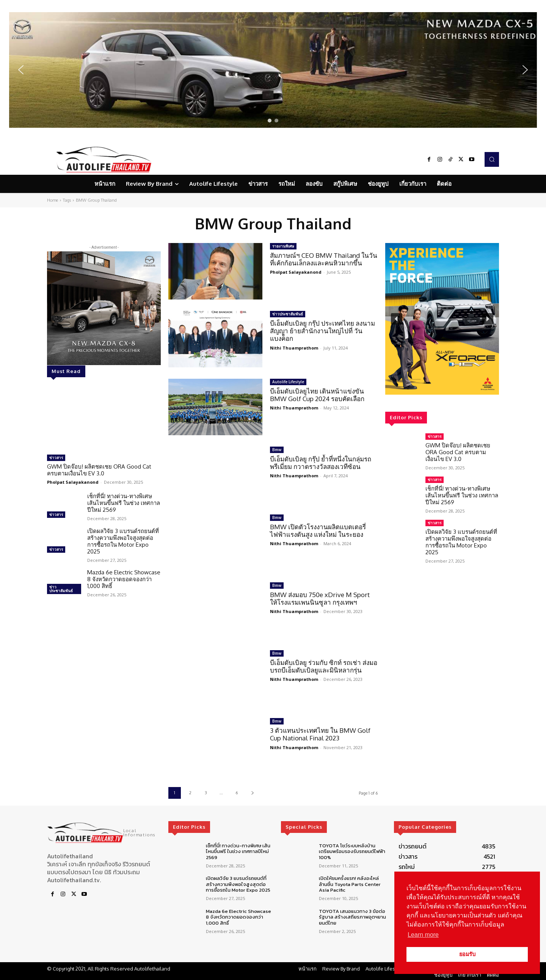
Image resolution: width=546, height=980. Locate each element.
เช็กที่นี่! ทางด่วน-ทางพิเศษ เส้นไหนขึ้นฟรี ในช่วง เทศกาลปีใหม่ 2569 (124, 503)
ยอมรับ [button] (467, 954)
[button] (273, 70)
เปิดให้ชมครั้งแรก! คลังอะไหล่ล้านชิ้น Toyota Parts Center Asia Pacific (350, 884)
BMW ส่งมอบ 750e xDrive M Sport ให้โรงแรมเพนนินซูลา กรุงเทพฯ (321, 598)
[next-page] (252, 793)
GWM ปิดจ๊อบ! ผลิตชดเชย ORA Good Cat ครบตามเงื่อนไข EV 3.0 (99, 470)
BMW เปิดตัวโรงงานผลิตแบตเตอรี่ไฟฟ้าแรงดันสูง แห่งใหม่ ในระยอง (318, 531)
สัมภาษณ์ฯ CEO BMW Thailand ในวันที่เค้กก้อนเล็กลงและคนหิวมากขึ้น (324, 259)
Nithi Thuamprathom (294, 348)
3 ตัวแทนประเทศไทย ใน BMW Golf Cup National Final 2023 (320, 734)
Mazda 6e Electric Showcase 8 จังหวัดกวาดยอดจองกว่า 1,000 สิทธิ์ (124, 579)
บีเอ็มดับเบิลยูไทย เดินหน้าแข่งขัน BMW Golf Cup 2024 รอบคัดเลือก (317, 395)
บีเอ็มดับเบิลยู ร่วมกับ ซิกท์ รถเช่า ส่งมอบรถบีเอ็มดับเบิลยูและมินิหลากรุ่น (324, 666)
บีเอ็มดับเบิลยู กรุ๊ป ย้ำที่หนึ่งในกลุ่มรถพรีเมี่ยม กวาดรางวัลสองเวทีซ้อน (321, 463)
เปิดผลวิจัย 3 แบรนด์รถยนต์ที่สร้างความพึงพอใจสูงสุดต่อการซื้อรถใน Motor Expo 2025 (123, 541)
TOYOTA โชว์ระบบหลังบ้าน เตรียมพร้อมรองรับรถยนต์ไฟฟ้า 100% (352, 851)
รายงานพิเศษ (283, 246)
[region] (273, 70)
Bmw (277, 450)
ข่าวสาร (56, 458)
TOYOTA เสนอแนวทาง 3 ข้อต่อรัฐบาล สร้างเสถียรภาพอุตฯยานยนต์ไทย (352, 917)
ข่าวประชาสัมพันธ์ (61, 589)
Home (53, 200)
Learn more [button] (423, 935)
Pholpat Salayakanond (73, 482)
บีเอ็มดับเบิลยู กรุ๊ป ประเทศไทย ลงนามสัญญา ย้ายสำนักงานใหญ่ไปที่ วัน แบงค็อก (322, 331)
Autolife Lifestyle (288, 382)
